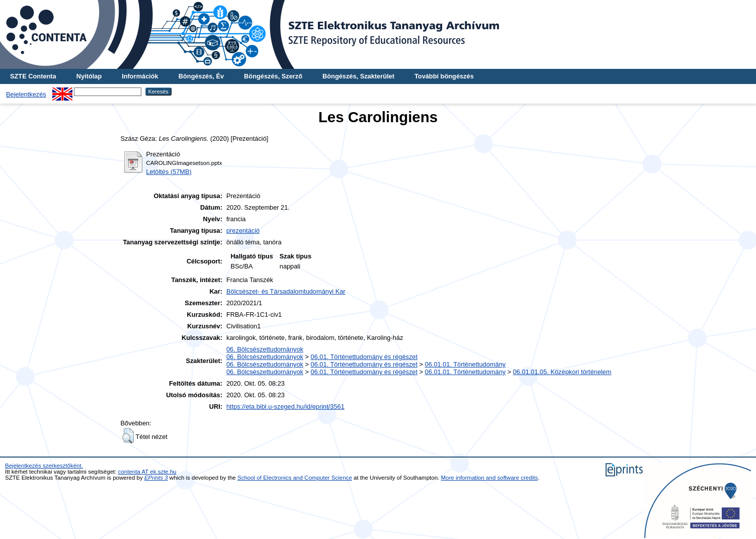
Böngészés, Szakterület (358, 76)
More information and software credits (490, 478)
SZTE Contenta (33, 76)
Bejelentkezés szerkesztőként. (44, 466)
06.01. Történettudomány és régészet (364, 357)
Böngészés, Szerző (273, 76)
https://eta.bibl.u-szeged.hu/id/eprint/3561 (285, 407)
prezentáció (243, 231)
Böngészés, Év (201, 76)
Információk (140, 76)
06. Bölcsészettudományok (265, 349)
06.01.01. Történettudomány (466, 364)
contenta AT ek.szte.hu (147, 472)
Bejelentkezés (26, 94)
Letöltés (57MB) (169, 172)
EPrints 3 (156, 478)
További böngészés (444, 76)
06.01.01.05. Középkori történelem (562, 372)
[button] (128, 436)
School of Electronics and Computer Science (295, 478)
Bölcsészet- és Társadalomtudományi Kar (286, 291)
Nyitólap (89, 76)
